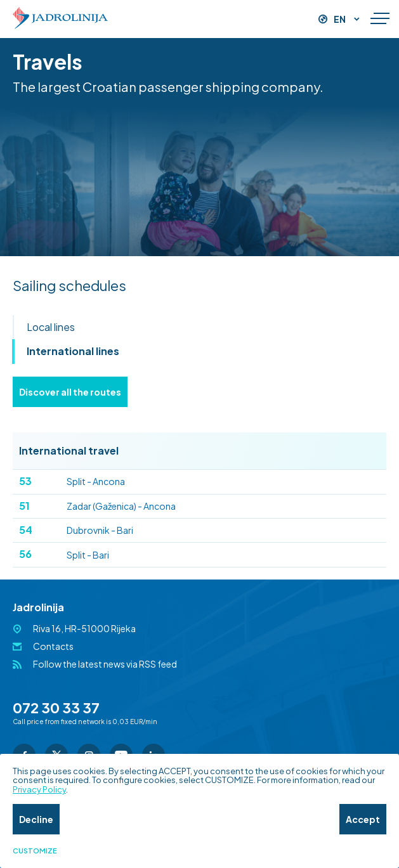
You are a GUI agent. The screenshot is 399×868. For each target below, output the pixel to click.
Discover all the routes (70, 392)
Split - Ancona (72, 481)
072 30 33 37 (56, 708)
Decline (36, 819)
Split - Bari (64, 554)
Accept (363, 819)
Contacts (53, 646)
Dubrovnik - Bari (76, 530)
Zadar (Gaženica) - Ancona (97, 506)
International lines (73, 351)
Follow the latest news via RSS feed (105, 664)
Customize (35, 851)
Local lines (51, 327)
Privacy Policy (39, 789)
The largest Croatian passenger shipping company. (168, 87)
